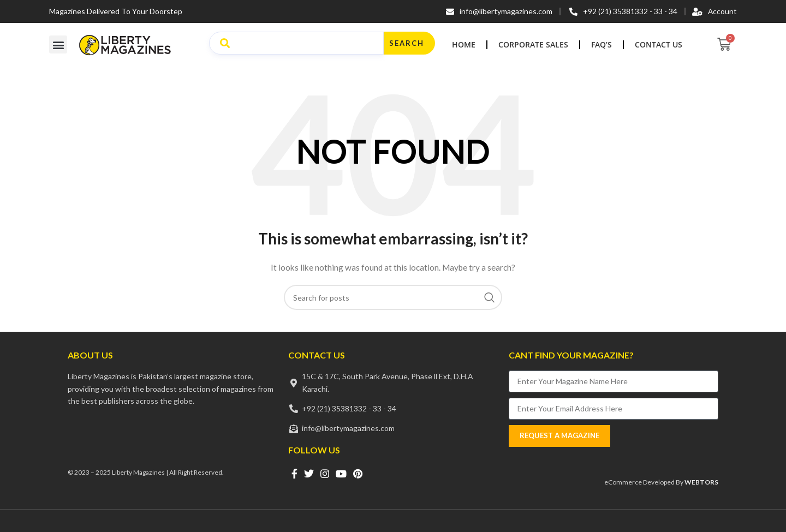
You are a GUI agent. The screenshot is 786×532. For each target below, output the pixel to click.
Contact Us (659, 44)
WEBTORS (701, 482)
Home (464, 44)
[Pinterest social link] (358, 474)
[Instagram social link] (325, 474)
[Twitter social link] (309, 474)
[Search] (393, 297)
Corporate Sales (533, 44)
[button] (58, 44)
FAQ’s (602, 44)
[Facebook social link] (294, 474)
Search (407, 43)
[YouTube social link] (341, 474)
